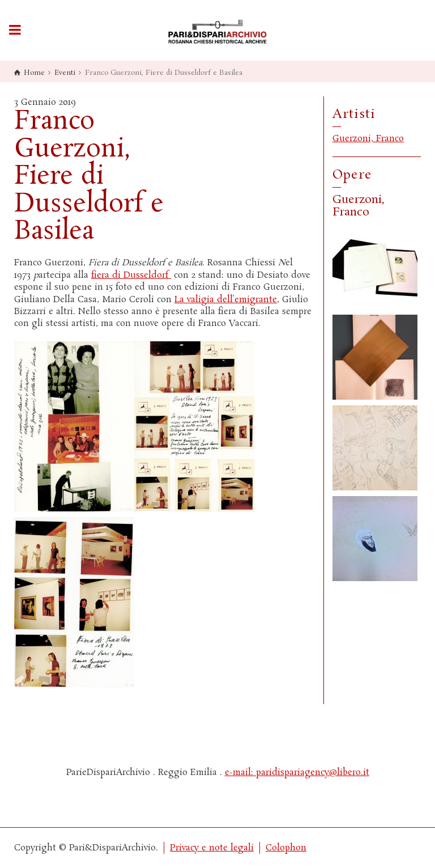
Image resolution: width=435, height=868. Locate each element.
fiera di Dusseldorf (131, 275)
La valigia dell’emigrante (226, 300)
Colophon (286, 848)
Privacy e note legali (212, 848)
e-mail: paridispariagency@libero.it (297, 772)
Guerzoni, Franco (368, 139)
